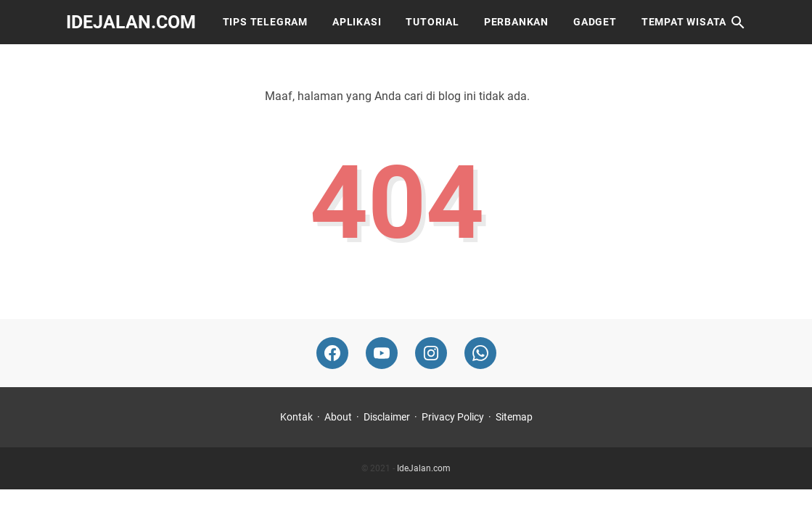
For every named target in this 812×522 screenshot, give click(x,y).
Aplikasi (357, 22)
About (338, 417)
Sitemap (514, 417)
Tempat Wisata (684, 22)
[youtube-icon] (382, 353)
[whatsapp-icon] (480, 353)
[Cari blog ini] (738, 22)
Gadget (595, 22)
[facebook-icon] (332, 353)
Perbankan (516, 22)
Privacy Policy (453, 417)
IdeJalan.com (131, 22)
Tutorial (432, 22)
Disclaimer (387, 417)
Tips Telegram (265, 22)
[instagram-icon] (431, 353)
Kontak (296, 417)
